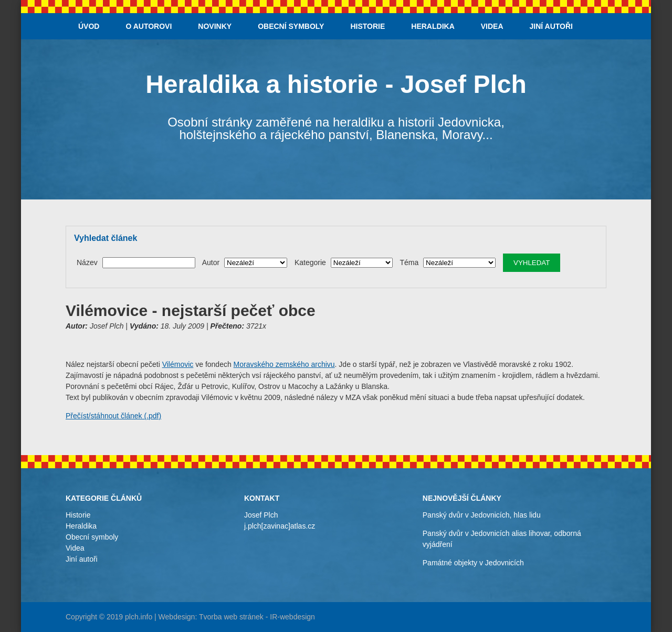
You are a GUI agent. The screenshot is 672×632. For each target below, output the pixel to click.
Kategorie (310, 262)
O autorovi (149, 26)
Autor (211, 262)
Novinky (215, 26)
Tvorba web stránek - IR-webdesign (257, 617)
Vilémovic (178, 364)
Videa (492, 26)
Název (87, 262)
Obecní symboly (291, 26)
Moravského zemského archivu (284, 364)
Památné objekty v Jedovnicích (473, 563)
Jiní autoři (551, 26)
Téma (409, 262)
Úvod (89, 26)
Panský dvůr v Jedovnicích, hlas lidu (482, 515)
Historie (367, 26)
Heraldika (433, 26)
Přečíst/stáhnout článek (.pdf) (113, 416)
